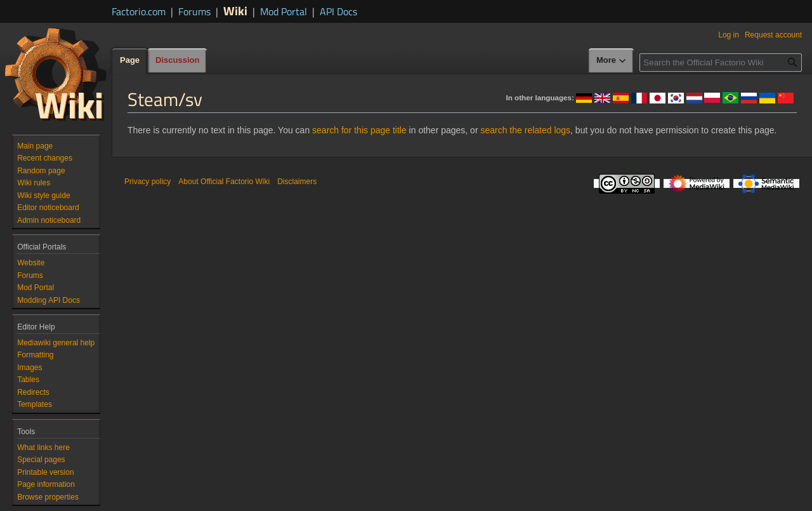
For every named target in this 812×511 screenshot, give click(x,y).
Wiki (235, 10)
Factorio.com (139, 11)
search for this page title (359, 130)
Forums (194, 11)
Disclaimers (297, 182)
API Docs (338, 11)
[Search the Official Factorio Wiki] (721, 63)
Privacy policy (147, 182)
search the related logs (525, 130)
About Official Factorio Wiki (224, 182)
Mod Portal (284, 11)
